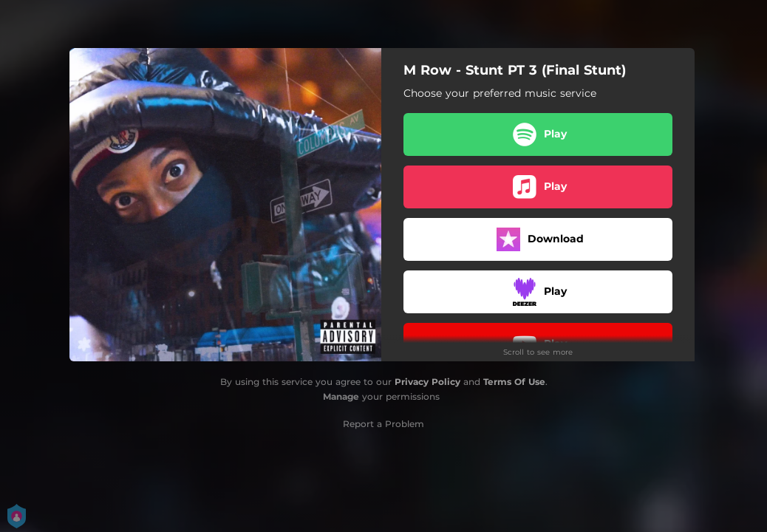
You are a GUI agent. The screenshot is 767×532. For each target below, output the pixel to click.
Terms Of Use (514, 382)
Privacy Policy (427, 382)
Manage (341, 396)
